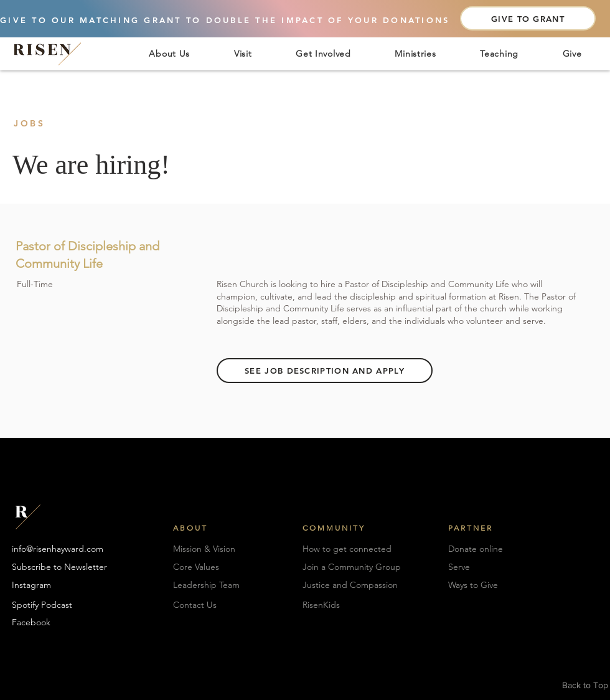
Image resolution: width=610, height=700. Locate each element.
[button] (169, 53)
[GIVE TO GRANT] (528, 18)
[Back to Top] (586, 686)
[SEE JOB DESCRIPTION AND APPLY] (325, 371)
